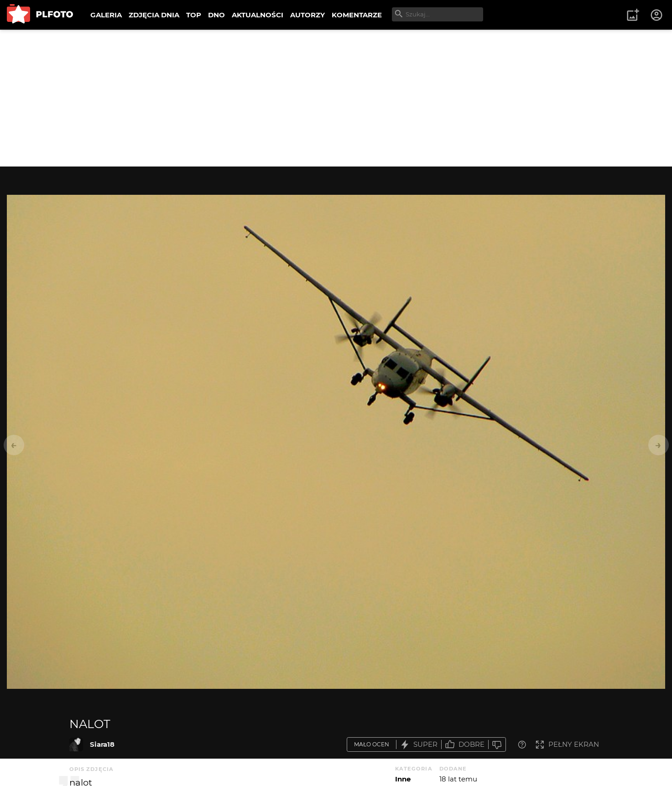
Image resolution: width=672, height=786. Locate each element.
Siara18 (102, 744)
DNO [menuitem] (216, 15)
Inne (403, 779)
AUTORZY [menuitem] (307, 15)
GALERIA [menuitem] (106, 15)
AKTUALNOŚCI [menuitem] (258, 15)
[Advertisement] (336, 98)
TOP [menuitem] (194, 15)
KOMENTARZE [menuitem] (357, 15)
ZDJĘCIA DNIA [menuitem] (154, 15)
